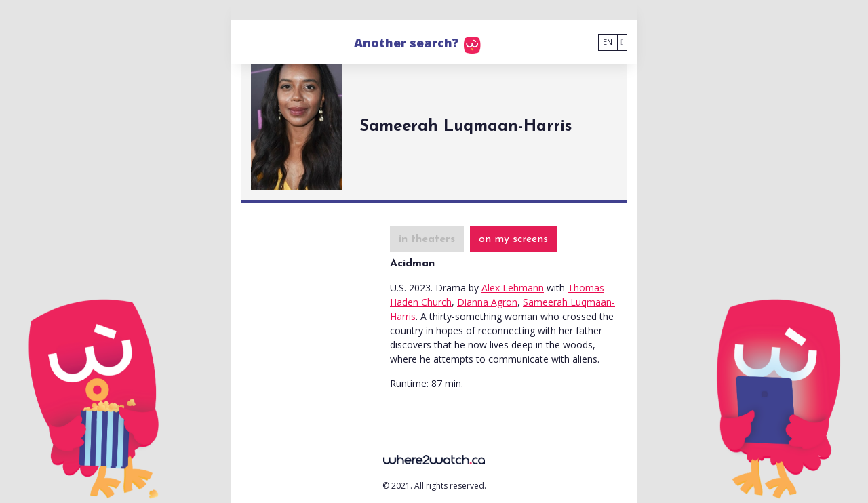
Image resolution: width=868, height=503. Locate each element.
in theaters (427, 239)
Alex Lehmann (513, 288)
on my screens (513, 239)
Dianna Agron (487, 302)
